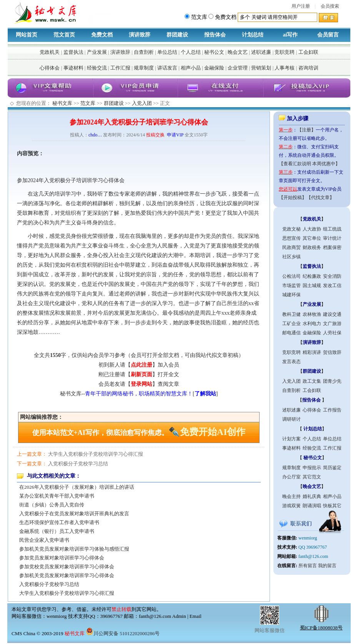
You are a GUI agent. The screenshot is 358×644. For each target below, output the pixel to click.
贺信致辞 (332, 352)
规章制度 (144, 68)
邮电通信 (291, 333)
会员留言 (328, 35)
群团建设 (177, 35)
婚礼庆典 (312, 496)
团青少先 (332, 381)
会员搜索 (330, 6)
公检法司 (291, 276)
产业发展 (97, 52)
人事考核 (285, 68)
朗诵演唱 (312, 506)
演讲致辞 (140, 35)
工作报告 (332, 410)
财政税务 (312, 247)
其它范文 (312, 477)
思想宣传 (291, 238)
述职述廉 (261, 52)
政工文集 (312, 381)
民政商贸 (291, 247)
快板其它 (332, 506)
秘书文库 (62, 103)
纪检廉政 (312, 276)
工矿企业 (291, 324)
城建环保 (291, 295)
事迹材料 (73, 68)
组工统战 (332, 229)
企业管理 (238, 68)
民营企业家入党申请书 (44, 540)
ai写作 (291, 35)
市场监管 (291, 285)
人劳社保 (332, 333)
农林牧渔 (312, 314)
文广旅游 (332, 324)
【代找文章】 (320, 198)
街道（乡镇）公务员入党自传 (52, 505)
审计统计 (332, 238)
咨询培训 (308, 68)
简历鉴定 (332, 468)
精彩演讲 (312, 352)
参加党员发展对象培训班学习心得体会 (62, 558)
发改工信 (332, 285)
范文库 (88, 103)
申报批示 (312, 468)
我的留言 (327, 566)
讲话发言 (167, 68)
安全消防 (332, 276)
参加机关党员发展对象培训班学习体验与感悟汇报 (74, 549)
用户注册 (301, 6)
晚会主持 (291, 496)
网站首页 (27, 35)
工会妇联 (308, 52)
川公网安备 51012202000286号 (123, 633)
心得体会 (50, 68)
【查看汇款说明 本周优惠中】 (309, 164)
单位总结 (167, 52)
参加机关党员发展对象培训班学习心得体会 (67, 575)
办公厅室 (291, 477)
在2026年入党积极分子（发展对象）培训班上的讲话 (77, 487)
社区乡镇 (291, 257)
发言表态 (291, 362)
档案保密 (332, 247)
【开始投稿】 (293, 198)
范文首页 (64, 35)
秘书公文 (214, 52)
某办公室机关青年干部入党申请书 (57, 496)
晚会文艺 (238, 52)
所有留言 (308, 566)
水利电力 (312, 324)
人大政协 (312, 229)
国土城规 (312, 285)
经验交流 (97, 68)
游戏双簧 (291, 506)
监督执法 (73, 52)
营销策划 (261, 68)
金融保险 (214, 68)
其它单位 (312, 238)
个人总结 (191, 52)
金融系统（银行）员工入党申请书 (57, 531)
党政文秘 (291, 229)
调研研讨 (291, 419)
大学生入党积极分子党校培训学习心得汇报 (96, 454)
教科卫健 (291, 314)
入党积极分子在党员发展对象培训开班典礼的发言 (74, 514)
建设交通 (332, 314)
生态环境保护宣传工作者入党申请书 (59, 522)
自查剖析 (144, 52)
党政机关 (50, 52)
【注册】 (306, 130)
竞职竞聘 (285, 52)
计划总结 (253, 35)
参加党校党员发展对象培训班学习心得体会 (67, 567)
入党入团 (142, 103)
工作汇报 (120, 68)
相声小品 (191, 68)
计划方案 (291, 439)
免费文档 (102, 35)
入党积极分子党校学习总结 (78, 464)
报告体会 (215, 35)
